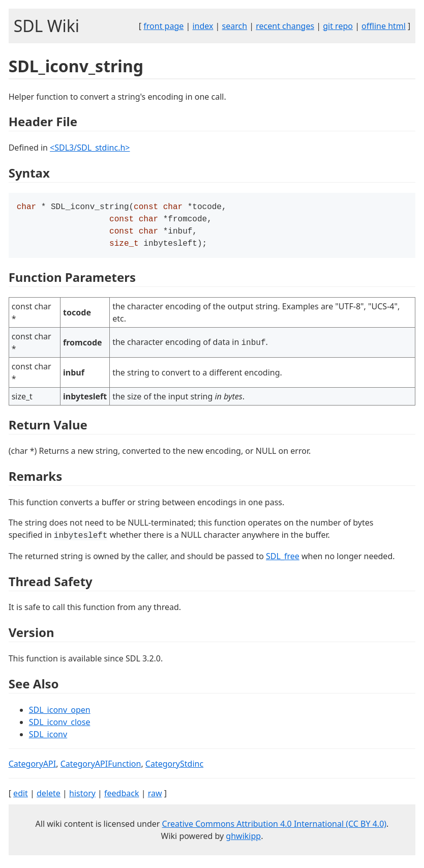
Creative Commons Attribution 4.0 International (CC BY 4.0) (275, 828)
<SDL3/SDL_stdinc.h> (90, 148)
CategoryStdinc (174, 768)
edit (21, 797)
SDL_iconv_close (60, 726)
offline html (384, 26)
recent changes (285, 26)
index (203, 26)
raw (155, 797)
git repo (338, 26)
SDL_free (283, 560)
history (82, 797)
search (235, 26)
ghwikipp (243, 840)
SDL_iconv (48, 738)
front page (163, 26)
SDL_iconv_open (60, 714)
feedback (122, 797)
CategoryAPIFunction (101, 768)
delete (49, 797)
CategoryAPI (33, 768)
